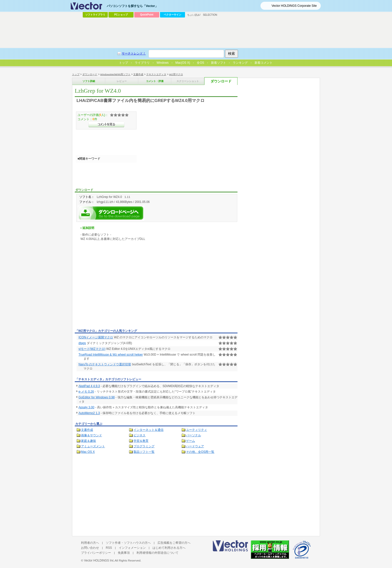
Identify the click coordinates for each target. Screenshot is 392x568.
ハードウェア (195, 446)
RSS (109, 548)
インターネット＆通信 (148, 430)
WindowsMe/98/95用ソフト (115, 74)
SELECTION (210, 15)
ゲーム (190, 441)
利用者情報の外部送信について (157, 553)
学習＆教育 (141, 441)
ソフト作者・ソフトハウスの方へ (128, 543)
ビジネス (139, 435)
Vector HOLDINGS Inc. (99, 561)
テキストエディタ (156, 74)
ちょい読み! (194, 15)
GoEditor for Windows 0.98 (97, 397)
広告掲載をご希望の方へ (174, 543)
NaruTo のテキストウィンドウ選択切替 (105, 364)
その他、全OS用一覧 (200, 452)
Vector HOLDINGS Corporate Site (294, 6)
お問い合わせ (90, 548)
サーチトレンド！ (134, 53)
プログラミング (144, 446)
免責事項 (124, 553)
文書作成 (138, 74)
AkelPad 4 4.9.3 (89, 386)
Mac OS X (88, 452)
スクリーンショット (188, 81)
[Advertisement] (117, 290)
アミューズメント (93, 446)
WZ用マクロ (176, 74)
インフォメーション (132, 548)
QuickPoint (147, 15)
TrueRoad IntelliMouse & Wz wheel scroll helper (111, 355)
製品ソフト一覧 (144, 452)
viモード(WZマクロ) (92, 349)
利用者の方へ (90, 543)
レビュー (122, 81)
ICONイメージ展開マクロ (96, 337)
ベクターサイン (172, 15)
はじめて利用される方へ (169, 548)
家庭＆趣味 (88, 441)
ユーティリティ (196, 430)
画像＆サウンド (91, 435)
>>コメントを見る (106, 124)
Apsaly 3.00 (86, 407)
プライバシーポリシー (96, 553)
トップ (76, 74)
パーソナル (193, 435)
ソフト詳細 (89, 81)
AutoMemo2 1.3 (89, 413)
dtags (82, 343)
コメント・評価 (155, 81)
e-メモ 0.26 (86, 392)
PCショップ (121, 15)
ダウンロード (90, 74)
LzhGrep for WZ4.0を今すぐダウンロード (111, 213)
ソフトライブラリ (95, 15)
